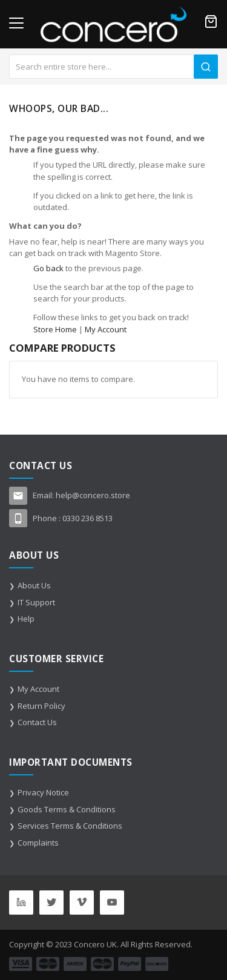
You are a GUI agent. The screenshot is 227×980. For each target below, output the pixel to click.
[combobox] (113, 67)
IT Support (36, 602)
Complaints (38, 843)
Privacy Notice (43, 792)
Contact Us (37, 722)
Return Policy (41, 706)
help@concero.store (93, 495)
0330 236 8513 (87, 518)
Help (26, 619)
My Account (106, 329)
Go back (48, 268)
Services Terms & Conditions (70, 826)
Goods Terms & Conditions (67, 809)
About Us (34, 585)
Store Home (55, 329)
